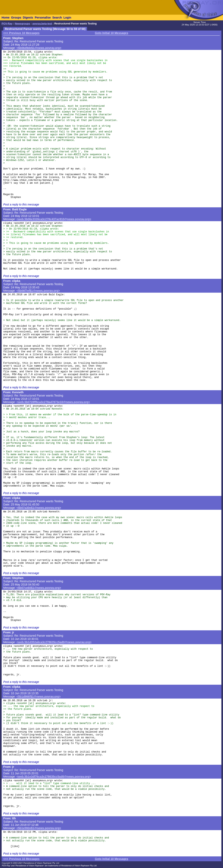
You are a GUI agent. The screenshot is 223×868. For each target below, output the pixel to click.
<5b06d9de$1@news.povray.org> (39, 48)
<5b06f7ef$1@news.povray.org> (38, 291)
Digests (28, 18)
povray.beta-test (42, 24)
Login (67, 18)
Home (6, 18)
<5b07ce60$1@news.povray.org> (39, 588)
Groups (16, 18)
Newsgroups (22, 24)
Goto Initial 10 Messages (111, 33)
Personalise (43, 18)
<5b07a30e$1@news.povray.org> (39, 508)
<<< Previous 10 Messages (21, 33)
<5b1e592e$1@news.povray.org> (39, 828)
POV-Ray (7, 24)
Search (57, 18)
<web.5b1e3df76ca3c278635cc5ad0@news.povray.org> (54, 777)
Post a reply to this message (21, 204)
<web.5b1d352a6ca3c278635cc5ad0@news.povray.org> (54, 642)
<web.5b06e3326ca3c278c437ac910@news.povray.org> (54, 219)
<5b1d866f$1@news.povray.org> (39, 697)
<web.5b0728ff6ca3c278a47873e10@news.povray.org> (53, 402)
